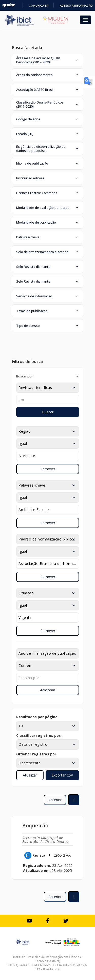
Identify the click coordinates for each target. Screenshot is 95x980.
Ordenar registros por (36, 754)
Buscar (48, 412)
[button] (48, 60)
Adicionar (48, 690)
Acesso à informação (76, 6)
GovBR (9, 5)
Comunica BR (39, 6)
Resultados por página (37, 717)
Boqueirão (35, 825)
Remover (48, 469)
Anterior (55, 800)
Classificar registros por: (39, 735)
